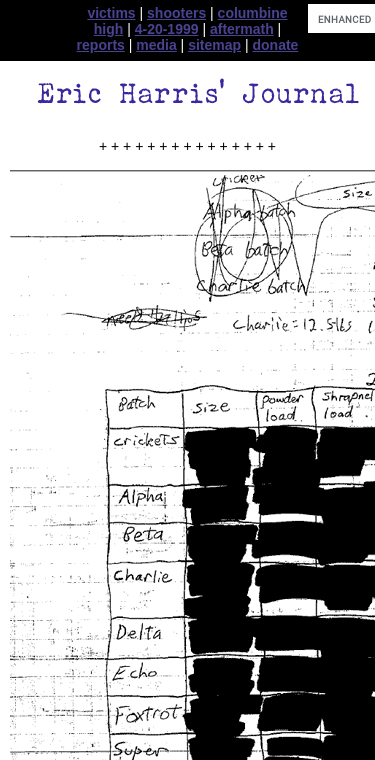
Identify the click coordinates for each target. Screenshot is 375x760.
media (156, 45)
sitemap (214, 45)
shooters (176, 13)
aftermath (242, 29)
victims (111, 13)
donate (276, 45)
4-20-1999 (167, 29)
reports (101, 45)
